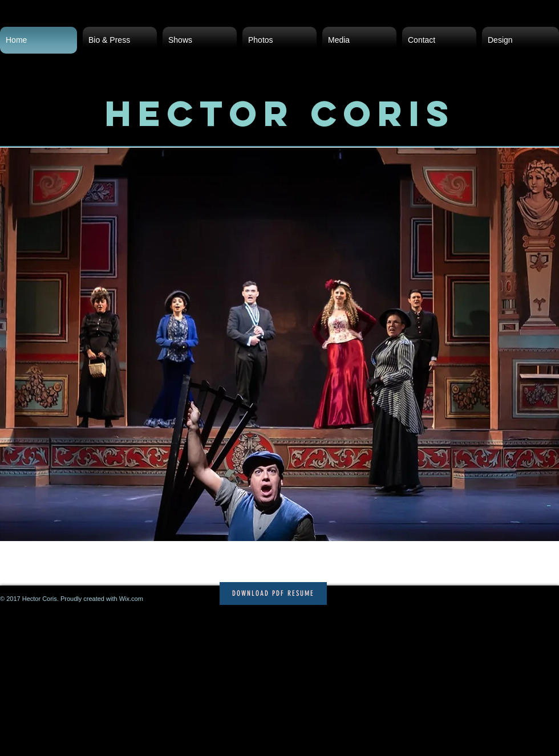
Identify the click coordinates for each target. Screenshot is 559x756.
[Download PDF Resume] (273, 594)
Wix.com (131, 599)
